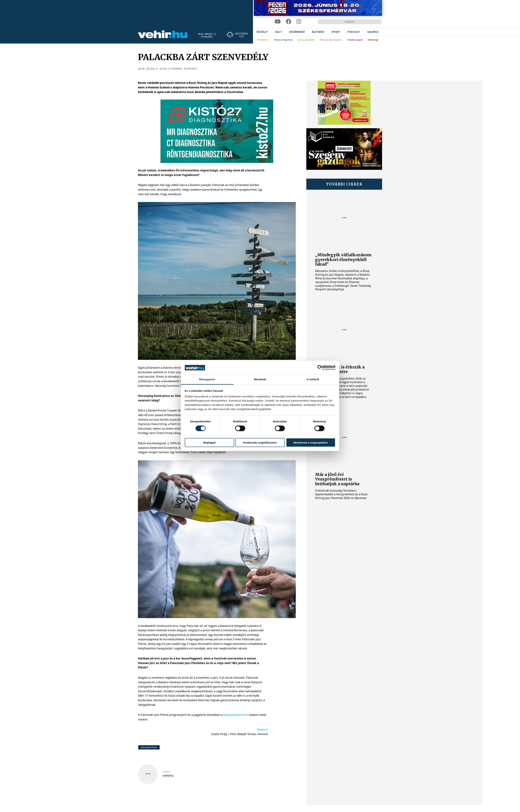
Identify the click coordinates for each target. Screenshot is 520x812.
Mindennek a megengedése (311, 442)
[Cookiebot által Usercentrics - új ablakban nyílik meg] (320, 368)
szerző (166, 772)
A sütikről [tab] (313, 379)
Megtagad (209, 442)
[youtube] (278, 22)
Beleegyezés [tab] (207, 379)
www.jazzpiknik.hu (236, 715)
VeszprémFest (149, 747)
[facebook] (289, 22)
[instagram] (299, 22)
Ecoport (262, 729)
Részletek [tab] (260, 379)
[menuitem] (262, 32)
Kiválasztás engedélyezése (260, 442)
